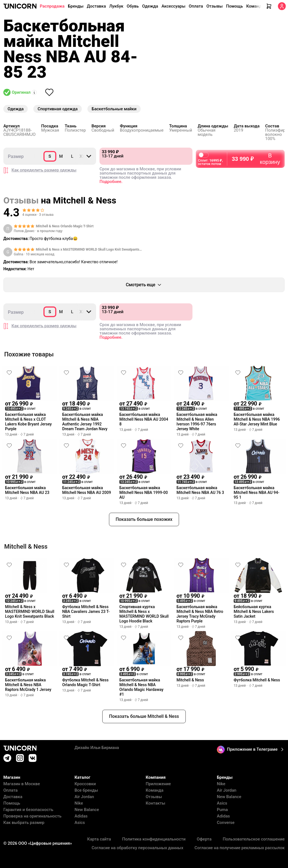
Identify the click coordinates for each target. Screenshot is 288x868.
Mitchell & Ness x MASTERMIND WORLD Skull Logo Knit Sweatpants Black (88, 250)
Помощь (234, 6)
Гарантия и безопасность (28, 810)
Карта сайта (99, 839)
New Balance (87, 810)
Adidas (81, 816)
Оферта (204, 839)
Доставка (96, 6)
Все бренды (86, 790)
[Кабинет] (282, 6)
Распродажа (52, 6)
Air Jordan (84, 797)
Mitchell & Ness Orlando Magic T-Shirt (65, 226)
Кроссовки (85, 784)
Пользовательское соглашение (254, 839)
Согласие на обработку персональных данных (137, 848)
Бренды (76, 6)
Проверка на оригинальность (32, 816)
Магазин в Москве (22, 784)
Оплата (196, 6)
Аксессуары (173, 6)
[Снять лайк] (49, 92)
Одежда (150, 6)
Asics (80, 823)
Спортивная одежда (58, 109)
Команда (255, 6)
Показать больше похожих (144, 519)
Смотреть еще (144, 285)
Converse (226, 823)
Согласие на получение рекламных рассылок (240, 848)
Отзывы (215, 6)
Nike (79, 803)
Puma (222, 810)
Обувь (133, 6)
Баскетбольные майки (114, 109)
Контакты (155, 803)
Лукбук (116, 6)
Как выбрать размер (24, 823)
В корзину (256, 156)
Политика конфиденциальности (154, 839)
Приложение (158, 784)
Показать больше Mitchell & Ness (144, 716)
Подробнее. (111, 182)
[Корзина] (269, 6)
